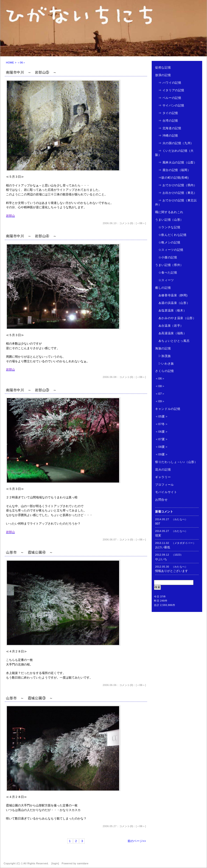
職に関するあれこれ (169, 212)
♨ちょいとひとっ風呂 (172, 341)
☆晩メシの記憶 (168, 242)
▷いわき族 (165, 364)
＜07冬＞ (162, 424)
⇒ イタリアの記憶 (170, 90)
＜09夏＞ (162, 454)
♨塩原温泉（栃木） (171, 310)
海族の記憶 (163, 348)
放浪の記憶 (163, 75)
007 (158, 524)
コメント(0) (126, 223)
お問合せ (161, 500)
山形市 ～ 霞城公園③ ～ (29, 698)
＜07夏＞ (162, 439)
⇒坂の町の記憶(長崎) (172, 178)
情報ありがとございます (172, 571)
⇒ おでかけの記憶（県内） (176, 185)
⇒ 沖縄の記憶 (167, 136)
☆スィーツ (165, 280)
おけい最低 (163, 547)
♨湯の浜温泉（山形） (172, 303)
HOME (10, 63)
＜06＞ (141, 223)
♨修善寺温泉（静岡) (171, 295)
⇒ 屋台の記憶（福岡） (173, 170)
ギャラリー (163, 477)
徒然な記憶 (163, 67)
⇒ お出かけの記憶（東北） (176, 193)
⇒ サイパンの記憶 (170, 105)
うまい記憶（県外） (169, 265)
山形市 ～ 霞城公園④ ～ (29, 552)
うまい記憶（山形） (169, 220)
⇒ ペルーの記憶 (168, 98)
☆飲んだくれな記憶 (171, 235)
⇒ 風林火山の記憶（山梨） (176, 162)
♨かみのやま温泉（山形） (175, 318)
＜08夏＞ (162, 447)
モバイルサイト (166, 492)
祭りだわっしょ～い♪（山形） (176, 462)
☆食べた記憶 (166, 273)
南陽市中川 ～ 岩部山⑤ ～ (31, 72)
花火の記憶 (163, 470)
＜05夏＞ (162, 416)
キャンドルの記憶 (168, 409)
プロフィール (165, 485)
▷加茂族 (163, 356)
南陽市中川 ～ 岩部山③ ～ (31, 390)
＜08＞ (160, 386)
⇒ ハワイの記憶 (168, 83)
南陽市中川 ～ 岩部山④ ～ (31, 236)
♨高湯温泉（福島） (171, 333)
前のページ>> (137, 841)
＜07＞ (160, 394)
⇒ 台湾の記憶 (167, 121)
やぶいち (161, 559)
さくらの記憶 (165, 371)
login (55, 863)
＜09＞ (160, 401)
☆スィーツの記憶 (169, 250)
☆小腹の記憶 (166, 257)
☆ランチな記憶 (168, 227)
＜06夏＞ (162, 432)
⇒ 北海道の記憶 (168, 128)
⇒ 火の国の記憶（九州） (174, 143)
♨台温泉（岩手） (169, 326)
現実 (158, 535)
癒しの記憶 (163, 288)
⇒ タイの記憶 (167, 113)
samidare (83, 863)
